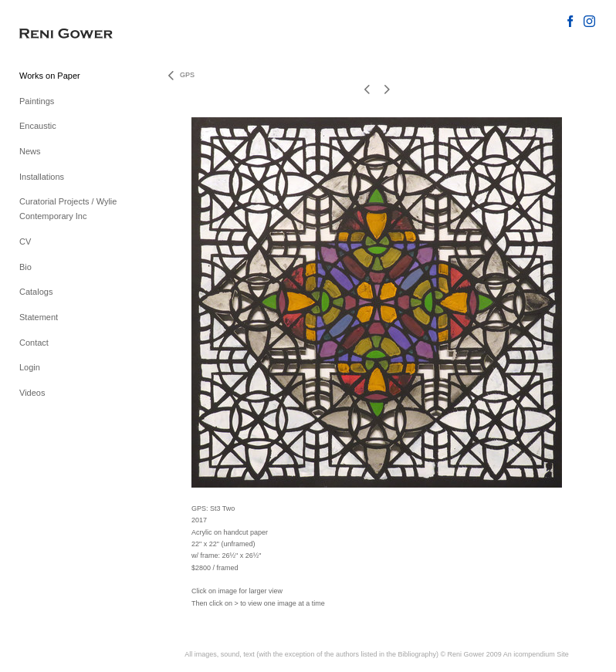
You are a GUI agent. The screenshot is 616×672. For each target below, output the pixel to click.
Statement (39, 317)
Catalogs (36, 292)
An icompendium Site (536, 654)
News (30, 151)
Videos (32, 393)
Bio (25, 267)
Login (30, 367)
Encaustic (38, 126)
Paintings (37, 101)
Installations (42, 177)
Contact (34, 343)
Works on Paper (50, 76)
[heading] (58, 34)
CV (25, 241)
